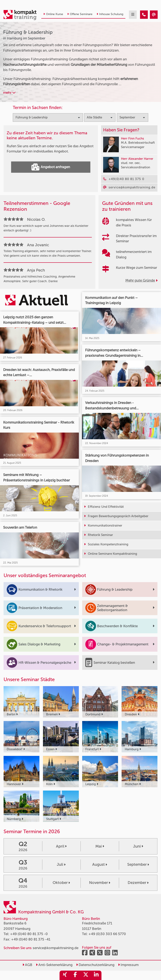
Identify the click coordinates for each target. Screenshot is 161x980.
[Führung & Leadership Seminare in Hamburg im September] (144, 15)
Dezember (138, 883)
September (138, 864)
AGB (27, 965)
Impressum (128, 965)
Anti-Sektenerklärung (54, 965)
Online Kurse (53, 14)
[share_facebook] (75, 975)
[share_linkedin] (96, 975)
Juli (61, 864)
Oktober (61, 883)
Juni (138, 846)
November (100, 883)
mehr (9, 93)
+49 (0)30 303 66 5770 (107, 934)
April (61, 846)
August (100, 864)
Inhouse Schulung (110, 14)
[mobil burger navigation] (133, 15)
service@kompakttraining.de (56, 948)
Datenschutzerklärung (95, 965)
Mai (100, 846)
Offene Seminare (80, 14)
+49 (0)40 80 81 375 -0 (29, 934)
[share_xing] (65, 975)
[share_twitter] (86, 975)
